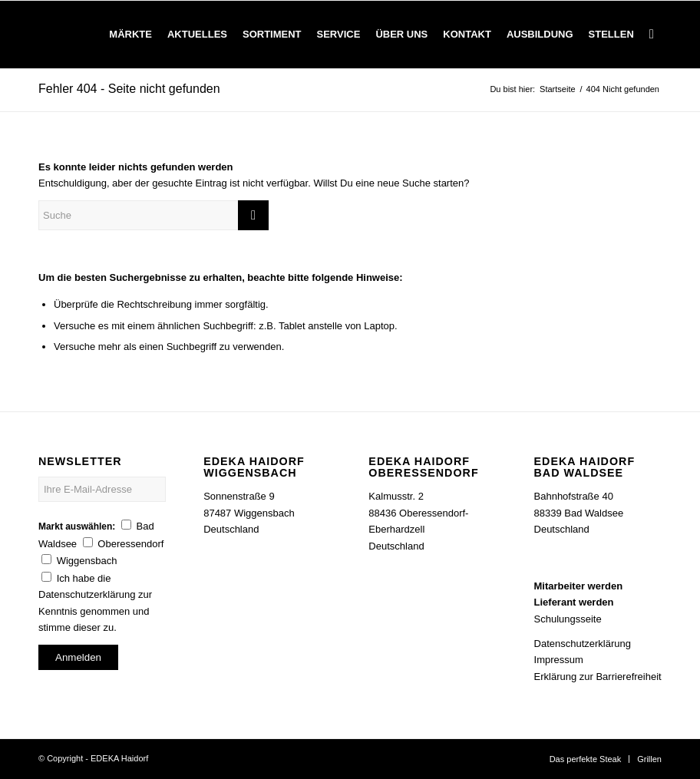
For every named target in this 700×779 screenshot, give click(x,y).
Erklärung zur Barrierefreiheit (598, 677)
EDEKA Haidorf (119, 758)
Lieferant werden (574, 602)
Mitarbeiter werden (579, 586)
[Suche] (652, 35)
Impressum (559, 660)
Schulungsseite (568, 619)
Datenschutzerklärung (583, 644)
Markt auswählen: (77, 526)
